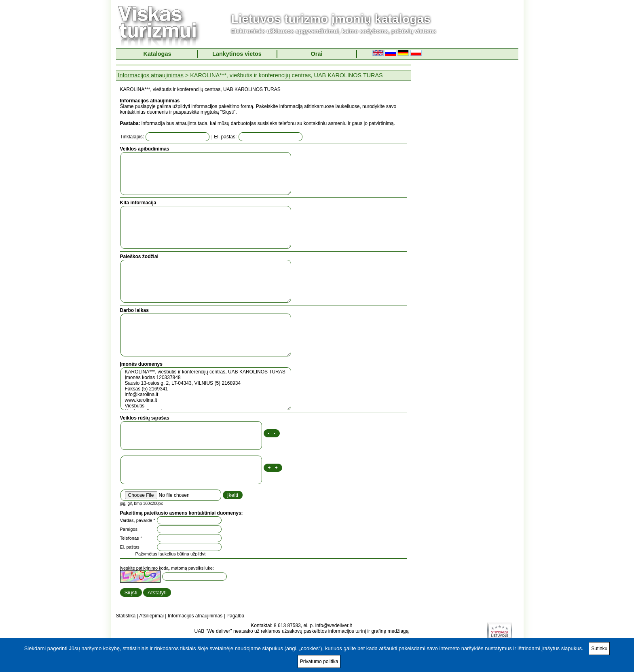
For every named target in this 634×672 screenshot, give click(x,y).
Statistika (126, 616)
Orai (317, 54)
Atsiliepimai (151, 616)
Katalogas (157, 54)
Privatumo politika (319, 661)
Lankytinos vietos (237, 54)
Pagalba (235, 616)
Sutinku (599, 649)
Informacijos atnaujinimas (151, 75)
